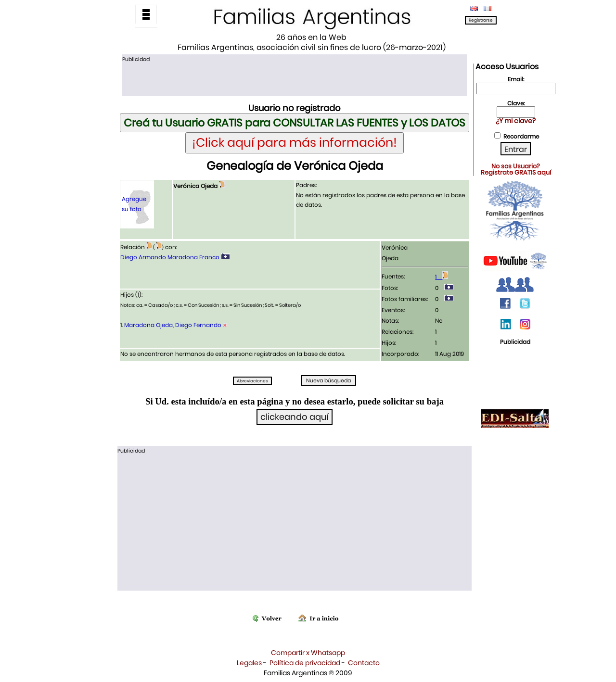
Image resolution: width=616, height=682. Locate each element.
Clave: (516, 103)
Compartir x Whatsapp (308, 653)
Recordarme (521, 136)
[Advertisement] (295, 78)
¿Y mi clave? (516, 121)
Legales (249, 663)
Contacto (364, 663)
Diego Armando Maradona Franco (170, 257)
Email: (516, 79)
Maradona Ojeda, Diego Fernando (173, 325)
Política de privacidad (305, 663)
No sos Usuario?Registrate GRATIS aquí (516, 169)
